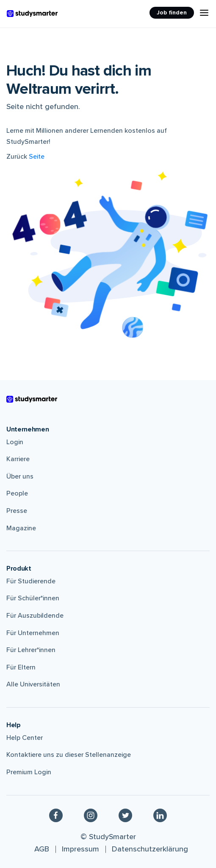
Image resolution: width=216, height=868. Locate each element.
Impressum (80, 849)
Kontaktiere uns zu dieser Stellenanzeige (69, 755)
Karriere (18, 459)
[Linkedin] (160, 815)
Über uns (20, 476)
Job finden (172, 13)
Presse (17, 511)
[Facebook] (56, 815)
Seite (37, 157)
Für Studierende (31, 581)
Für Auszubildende (35, 616)
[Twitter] (125, 815)
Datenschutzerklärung (150, 849)
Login (15, 442)
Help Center (25, 738)
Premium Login (29, 772)
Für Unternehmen (33, 633)
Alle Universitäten (33, 684)
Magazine (21, 528)
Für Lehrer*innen (31, 650)
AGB (42, 849)
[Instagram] (91, 815)
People (17, 493)
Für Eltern (21, 667)
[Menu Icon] (204, 13)
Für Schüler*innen (33, 598)
